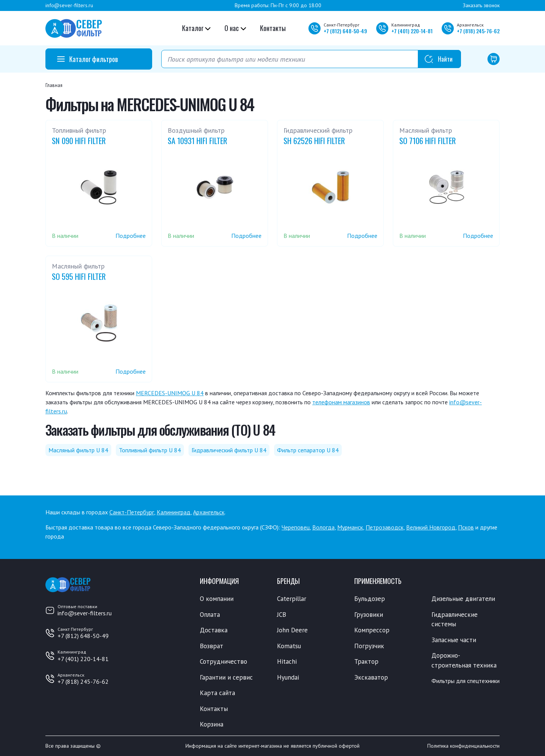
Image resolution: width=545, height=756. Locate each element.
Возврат (212, 646)
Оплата (210, 615)
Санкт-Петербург (132, 512)
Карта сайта (217, 693)
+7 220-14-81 (412, 31)
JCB (282, 615)
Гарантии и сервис (226, 677)
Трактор (366, 661)
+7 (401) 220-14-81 (83, 659)
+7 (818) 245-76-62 (83, 681)
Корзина (212, 724)
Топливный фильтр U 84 (150, 450)
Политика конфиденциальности (463, 746)
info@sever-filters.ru (69, 5)
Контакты (273, 28)
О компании (217, 599)
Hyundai (288, 677)
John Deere (292, 630)
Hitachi (287, 661)
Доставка (214, 630)
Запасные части (454, 640)
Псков (466, 527)
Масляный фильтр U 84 (78, 450)
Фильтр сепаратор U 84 (308, 450)
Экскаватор (371, 677)
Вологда (323, 527)
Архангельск (209, 512)
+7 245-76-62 (478, 31)
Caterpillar (292, 599)
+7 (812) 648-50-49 (83, 636)
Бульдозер (370, 599)
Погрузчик (369, 646)
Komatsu (289, 646)
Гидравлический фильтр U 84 (229, 450)
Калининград (174, 512)
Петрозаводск (385, 527)
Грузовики (369, 615)
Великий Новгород (431, 527)
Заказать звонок (481, 5)
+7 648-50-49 (345, 31)
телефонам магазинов (341, 402)
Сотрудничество (223, 661)
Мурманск (350, 527)
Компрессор (372, 630)
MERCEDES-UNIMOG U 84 (170, 393)
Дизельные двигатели (463, 599)
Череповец (296, 527)
